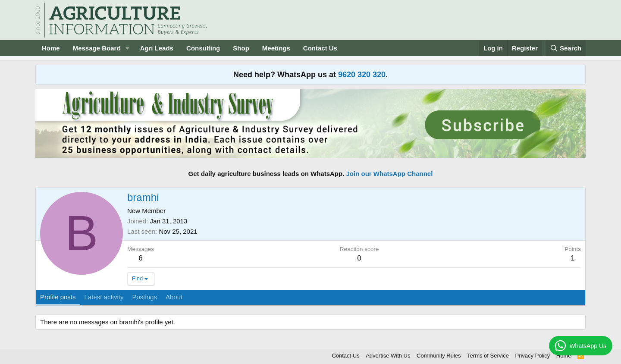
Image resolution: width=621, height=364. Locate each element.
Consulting (203, 48)
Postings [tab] (144, 297)
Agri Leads (157, 48)
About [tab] (174, 297)
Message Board (97, 48)
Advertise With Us (388, 356)
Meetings (276, 48)
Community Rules (439, 356)
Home (51, 48)
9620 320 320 (362, 75)
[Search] (566, 48)
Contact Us (320, 48)
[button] (127, 48)
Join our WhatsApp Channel (390, 174)
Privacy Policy (532, 356)
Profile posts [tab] (58, 297)
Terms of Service (488, 356)
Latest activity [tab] (104, 297)
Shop (241, 48)
